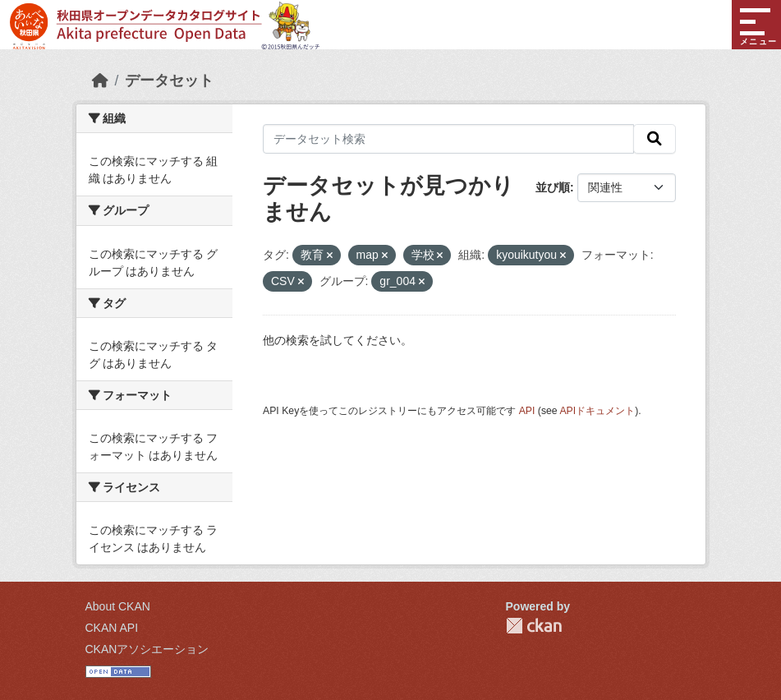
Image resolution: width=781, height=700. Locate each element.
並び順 (553, 187)
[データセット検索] (448, 139)
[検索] (655, 139)
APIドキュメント (597, 411)
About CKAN (118, 606)
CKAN (534, 626)
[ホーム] (100, 81)
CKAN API (112, 628)
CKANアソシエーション (147, 649)
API (527, 411)
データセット (169, 81)
